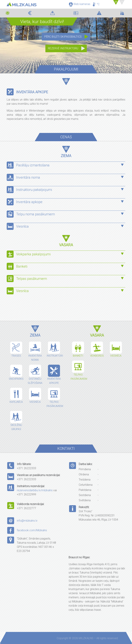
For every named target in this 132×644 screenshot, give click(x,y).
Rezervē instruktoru (63, 48)
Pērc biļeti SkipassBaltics (63, 37)
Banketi (22, 266)
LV (117, 2)
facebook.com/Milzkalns (32, 530)
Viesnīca (22, 226)
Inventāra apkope (29, 202)
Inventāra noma (28, 177)
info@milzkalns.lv (27, 521)
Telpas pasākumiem (32, 279)
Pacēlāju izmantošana (33, 165)
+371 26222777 (26, 508)
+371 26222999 (26, 494)
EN (122, 2)
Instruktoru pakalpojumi (34, 190)
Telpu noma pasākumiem (35, 214)
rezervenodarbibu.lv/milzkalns (35, 490)
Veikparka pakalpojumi (33, 254)
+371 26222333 (26, 468)
